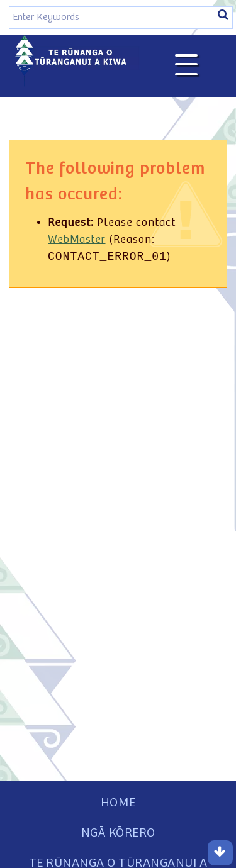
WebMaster (77, 240)
